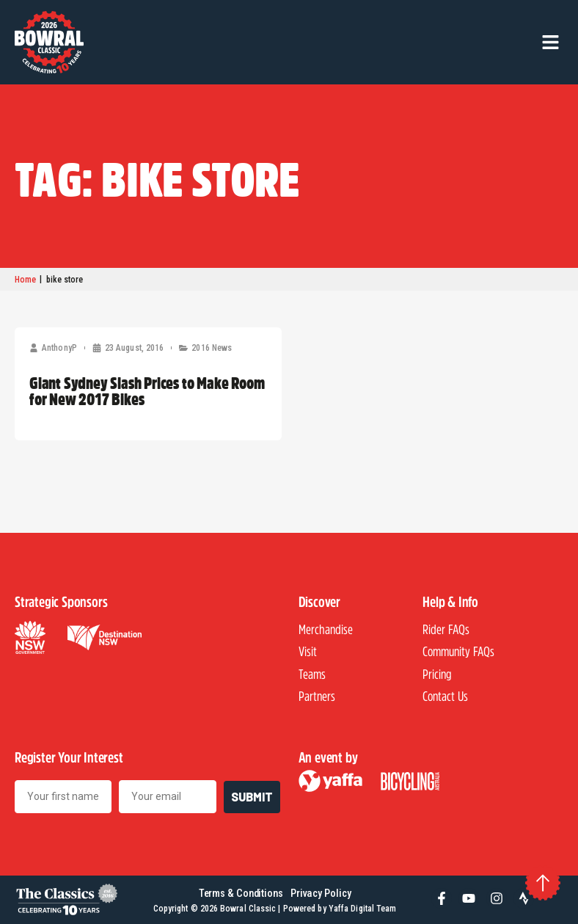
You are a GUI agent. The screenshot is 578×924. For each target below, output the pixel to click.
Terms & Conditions (241, 894)
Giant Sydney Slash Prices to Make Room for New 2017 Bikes (147, 390)
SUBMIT (252, 797)
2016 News (212, 348)
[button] (550, 42)
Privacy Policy (321, 894)
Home (25, 280)
